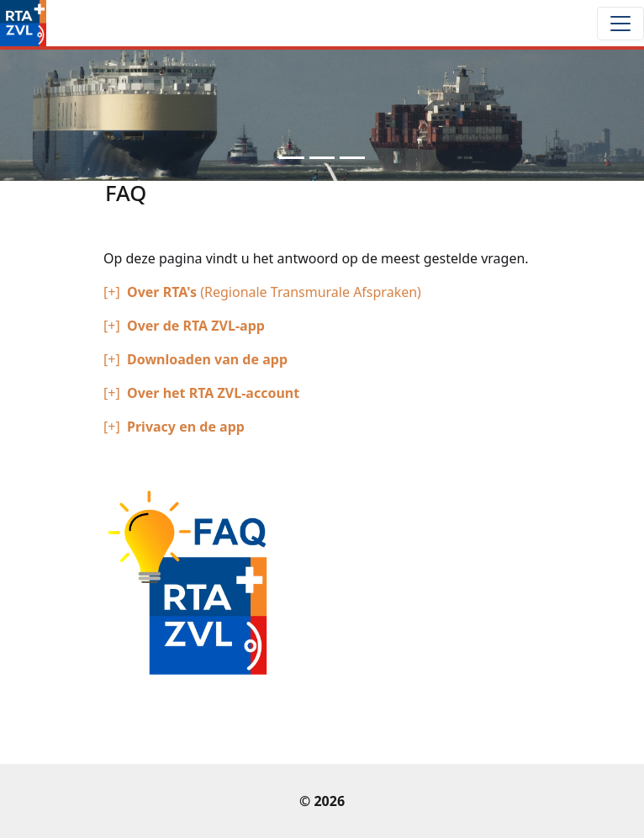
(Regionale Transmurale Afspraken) (311, 292)
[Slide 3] (352, 158)
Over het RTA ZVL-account (213, 393)
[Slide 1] (292, 158)
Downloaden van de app (207, 359)
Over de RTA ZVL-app (196, 326)
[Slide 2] (322, 158)
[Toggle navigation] (620, 24)
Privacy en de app (186, 427)
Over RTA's (164, 292)
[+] (112, 292)
